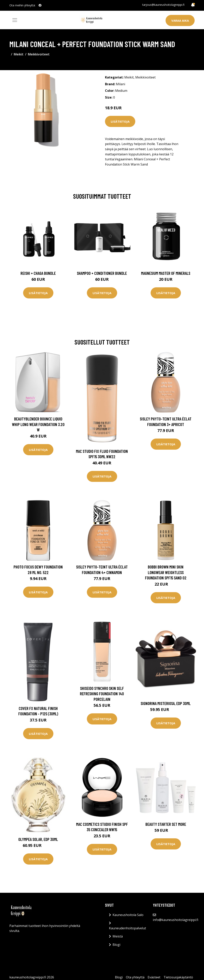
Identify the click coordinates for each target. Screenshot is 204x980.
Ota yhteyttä (135, 977)
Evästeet (154, 977)
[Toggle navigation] (15, 20)
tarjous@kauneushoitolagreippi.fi (163, 5)
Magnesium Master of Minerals (166, 273)
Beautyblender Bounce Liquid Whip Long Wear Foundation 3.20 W (38, 424)
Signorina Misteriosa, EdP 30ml (166, 703)
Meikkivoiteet (39, 54)
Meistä (118, 936)
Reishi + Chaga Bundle (38, 273)
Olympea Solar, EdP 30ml (38, 839)
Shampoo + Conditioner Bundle (102, 273)
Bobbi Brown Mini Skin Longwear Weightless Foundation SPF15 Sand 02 (166, 572)
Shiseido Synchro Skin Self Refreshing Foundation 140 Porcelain (102, 694)
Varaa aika (180, 20)
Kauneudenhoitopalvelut (127, 928)
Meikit (19, 54)
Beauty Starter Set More (166, 824)
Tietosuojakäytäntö (178, 977)
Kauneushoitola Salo (128, 915)
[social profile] (40, 5)
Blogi (116, 945)
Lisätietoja (120, 121)
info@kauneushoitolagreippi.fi (176, 920)
